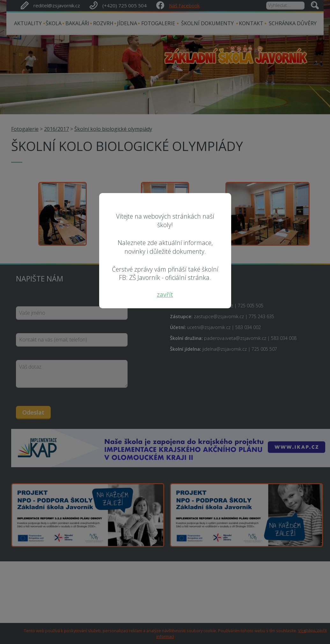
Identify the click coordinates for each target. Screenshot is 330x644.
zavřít (165, 294)
